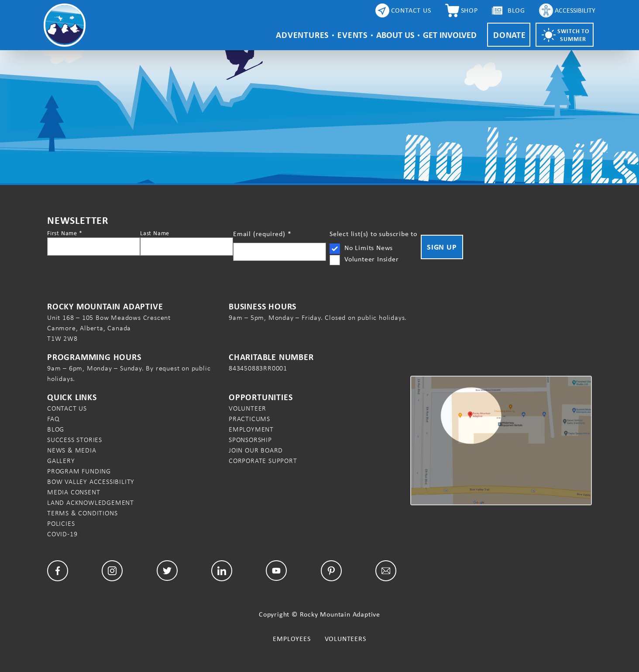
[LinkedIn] (222, 571)
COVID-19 (62, 534)
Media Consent (74, 492)
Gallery (61, 461)
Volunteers (345, 639)
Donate (510, 35)
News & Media (72, 450)
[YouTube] (276, 571)
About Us (395, 35)
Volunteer (247, 408)
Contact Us (67, 408)
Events (352, 35)
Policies (61, 523)
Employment (251, 429)
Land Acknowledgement (91, 502)
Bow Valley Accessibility (91, 482)
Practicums (249, 419)
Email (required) (262, 234)
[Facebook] (58, 571)
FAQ (53, 419)
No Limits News (369, 248)
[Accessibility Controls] (567, 10)
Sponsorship (250, 440)
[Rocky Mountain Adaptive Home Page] (65, 25)
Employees (292, 639)
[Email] (386, 571)
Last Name (155, 233)
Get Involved (450, 35)
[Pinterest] (331, 571)
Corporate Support (263, 461)
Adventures (302, 35)
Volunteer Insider (372, 259)
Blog (56, 429)
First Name (65, 233)
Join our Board (256, 450)
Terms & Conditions (82, 513)
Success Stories (75, 440)
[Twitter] (167, 571)
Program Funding (79, 471)
